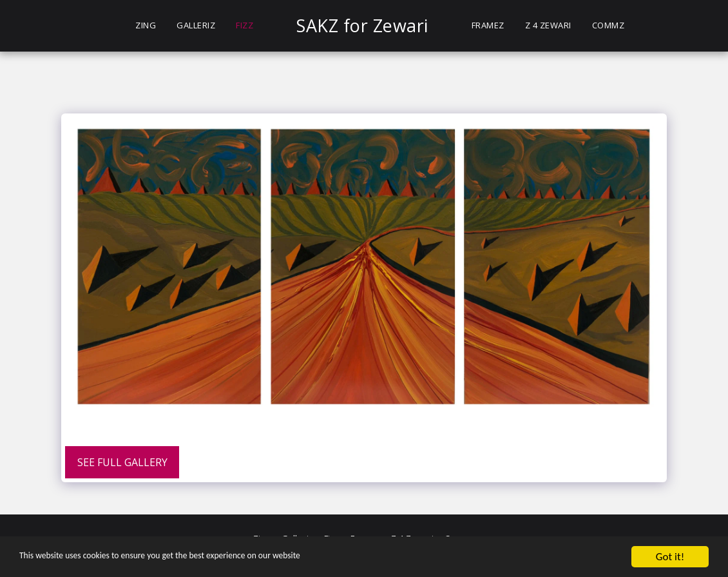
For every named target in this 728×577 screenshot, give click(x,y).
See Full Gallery (122, 462)
